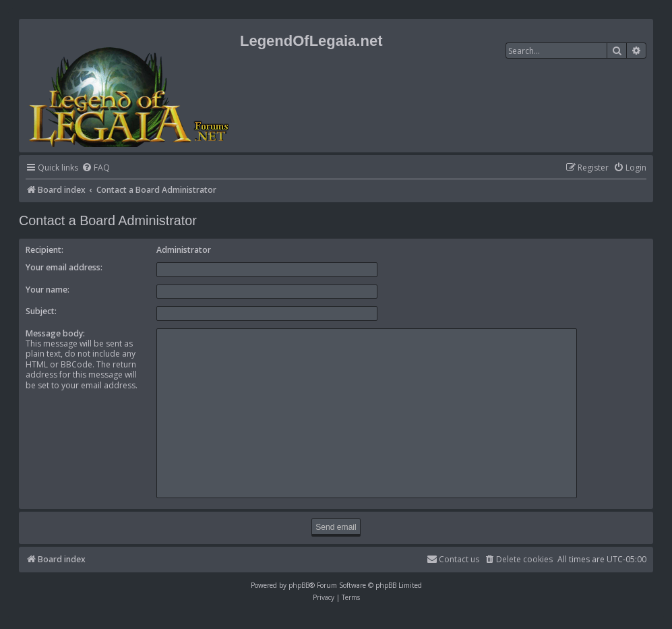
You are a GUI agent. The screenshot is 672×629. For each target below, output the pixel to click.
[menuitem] (96, 168)
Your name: (48, 290)
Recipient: (44, 250)
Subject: (41, 311)
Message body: (55, 333)
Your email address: (64, 267)
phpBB (299, 585)
